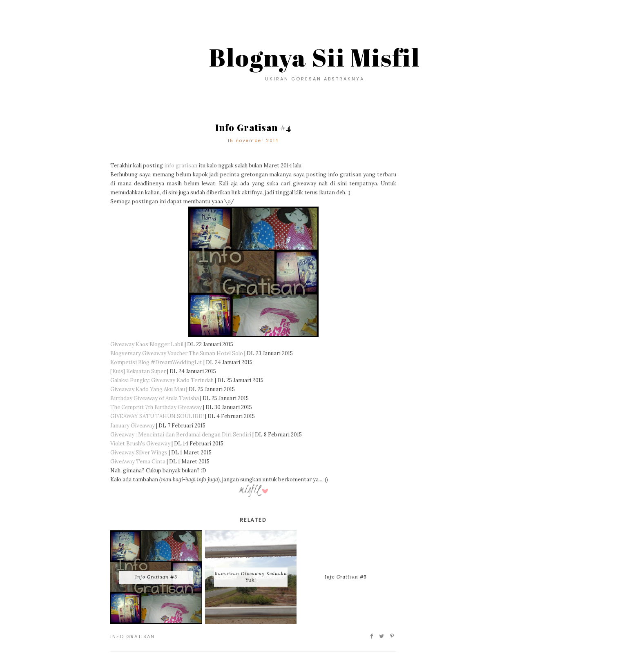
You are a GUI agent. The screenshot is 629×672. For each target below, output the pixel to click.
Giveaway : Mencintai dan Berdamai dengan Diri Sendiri (181, 435)
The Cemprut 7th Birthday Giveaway (156, 407)
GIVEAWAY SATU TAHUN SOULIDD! (157, 416)
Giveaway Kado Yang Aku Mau (148, 389)
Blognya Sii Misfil (315, 57)
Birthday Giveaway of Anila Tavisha (155, 398)
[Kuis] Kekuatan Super (138, 371)
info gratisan (181, 166)
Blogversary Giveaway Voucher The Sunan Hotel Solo (177, 353)
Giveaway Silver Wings (139, 453)
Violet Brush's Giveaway (140, 444)
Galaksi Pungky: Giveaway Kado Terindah (162, 380)
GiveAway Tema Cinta (138, 462)
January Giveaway (133, 426)
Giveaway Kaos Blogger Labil (147, 344)
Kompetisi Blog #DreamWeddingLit (156, 362)
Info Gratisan (133, 636)
